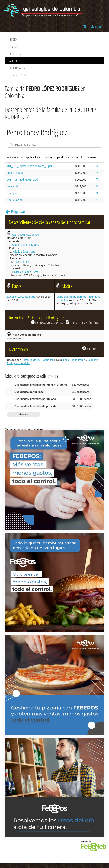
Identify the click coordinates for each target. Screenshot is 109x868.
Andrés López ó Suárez (26, 245)
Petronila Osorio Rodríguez (38, 360)
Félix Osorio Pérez (74, 360)
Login (99, 27)
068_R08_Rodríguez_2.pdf (23, 180)
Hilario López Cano (24, 252)
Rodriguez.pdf (15, 193)
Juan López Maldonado (25, 235)
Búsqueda (16, 54)
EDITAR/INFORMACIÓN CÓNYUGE (84, 322)
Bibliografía (17, 68)
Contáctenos (18, 75)
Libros (13, 47)
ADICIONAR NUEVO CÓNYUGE (47, 322)
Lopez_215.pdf (16, 173)
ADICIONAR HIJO (92, 349)
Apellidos (16, 61)
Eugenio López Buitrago (21, 297)
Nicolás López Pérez (26, 272)
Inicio (13, 39)
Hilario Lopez (21, 262)
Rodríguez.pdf (15, 200)
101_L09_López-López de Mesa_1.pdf (29, 166)
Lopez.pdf (13, 186)
